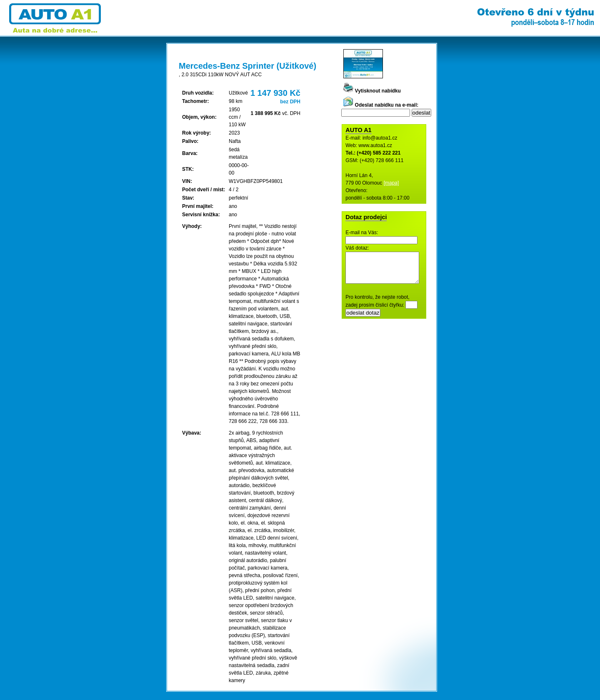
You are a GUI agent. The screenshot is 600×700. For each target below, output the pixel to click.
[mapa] (391, 183)
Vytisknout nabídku (372, 91)
